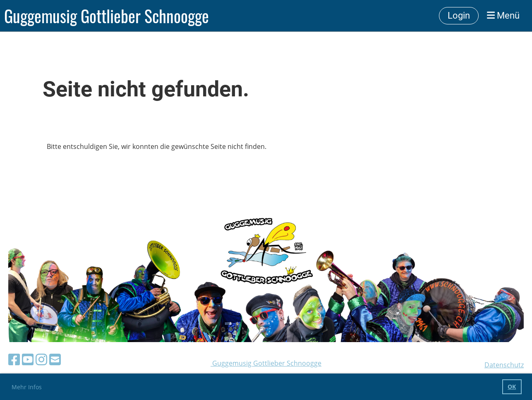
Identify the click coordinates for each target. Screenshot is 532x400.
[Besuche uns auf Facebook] (14, 359)
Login (459, 16)
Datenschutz (504, 365)
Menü (503, 16)
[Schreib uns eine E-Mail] (55, 359)
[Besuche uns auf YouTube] (28, 359)
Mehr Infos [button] (27, 387)
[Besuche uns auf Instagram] (41, 359)
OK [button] (512, 387)
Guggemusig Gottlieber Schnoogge (107, 16)
